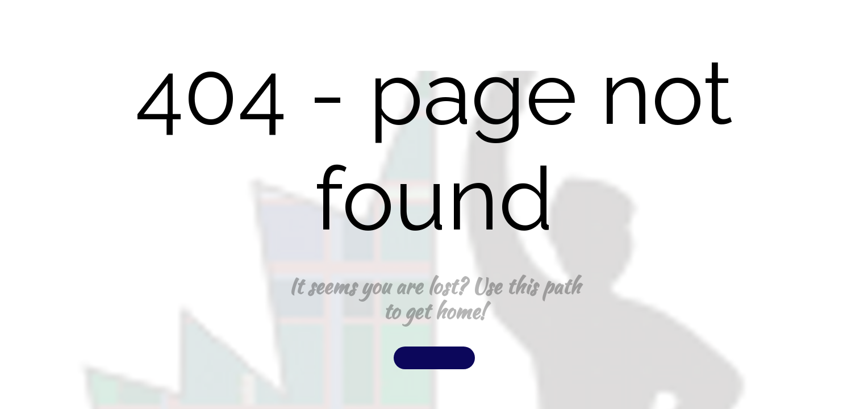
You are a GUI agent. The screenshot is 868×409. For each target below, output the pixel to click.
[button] (434, 358)
